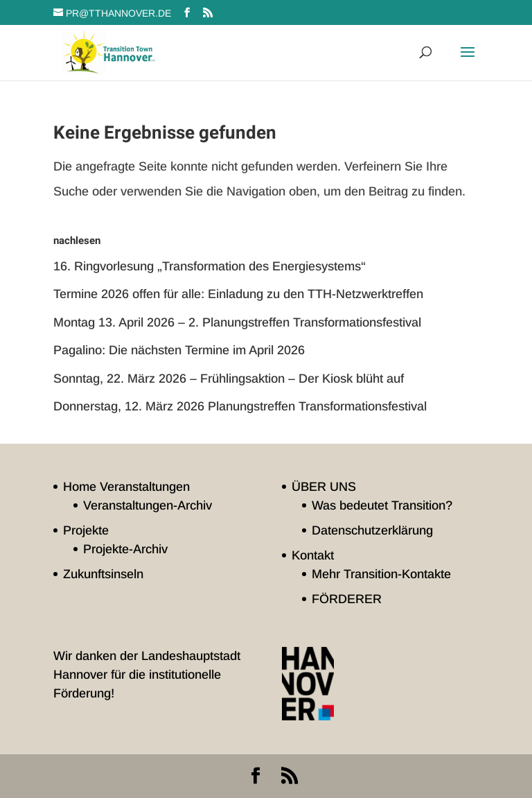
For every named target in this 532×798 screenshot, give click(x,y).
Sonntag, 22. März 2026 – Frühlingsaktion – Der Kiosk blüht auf (229, 379)
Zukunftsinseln (103, 574)
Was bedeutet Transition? (382, 505)
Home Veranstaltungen (126, 487)
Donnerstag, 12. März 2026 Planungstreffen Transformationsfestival (240, 406)
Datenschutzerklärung (372, 530)
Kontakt (313, 555)
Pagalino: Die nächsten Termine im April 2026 (179, 350)
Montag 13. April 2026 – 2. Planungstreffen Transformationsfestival (237, 322)
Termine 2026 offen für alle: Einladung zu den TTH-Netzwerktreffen (238, 294)
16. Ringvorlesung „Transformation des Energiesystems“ (210, 266)
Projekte (86, 530)
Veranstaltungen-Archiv (148, 505)
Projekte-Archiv (125, 549)
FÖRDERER (347, 599)
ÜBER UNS (324, 487)
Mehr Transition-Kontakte (381, 574)
